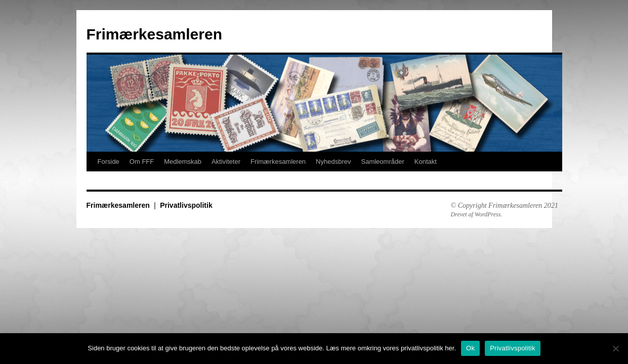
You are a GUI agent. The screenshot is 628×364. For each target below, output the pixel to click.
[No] (615, 348)
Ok (470, 348)
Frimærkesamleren (154, 34)
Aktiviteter (226, 162)
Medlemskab (183, 162)
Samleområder (382, 162)
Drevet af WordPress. (477, 214)
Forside (109, 162)
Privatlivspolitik (186, 205)
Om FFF (142, 162)
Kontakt (426, 162)
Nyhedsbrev (333, 162)
